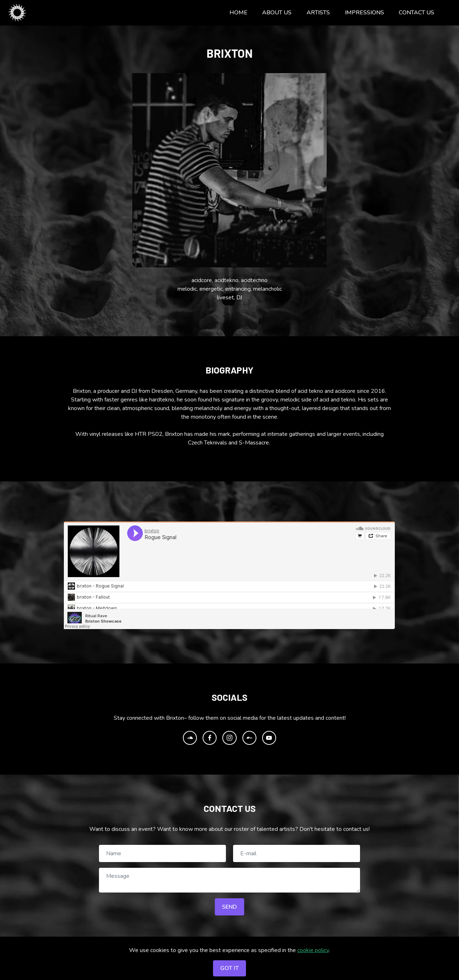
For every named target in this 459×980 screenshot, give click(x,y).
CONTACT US (417, 13)
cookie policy (313, 950)
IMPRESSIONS (365, 13)
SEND (229, 907)
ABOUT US (277, 13)
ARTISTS (318, 13)
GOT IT (229, 968)
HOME (238, 13)
